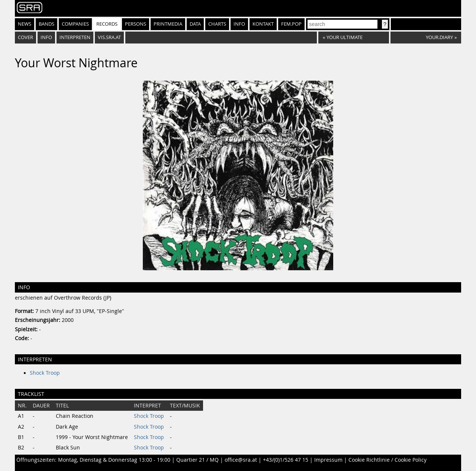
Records (107, 24)
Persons (136, 24)
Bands (46, 24)
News (25, 24)
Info (239, 24)
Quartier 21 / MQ (197, 460)
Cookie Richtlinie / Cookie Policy (387, 460)
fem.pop (291, 24)
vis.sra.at (109, 37)
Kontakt (263, 24)
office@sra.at (241, 460)
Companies (75, 24)
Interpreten (75, 37)
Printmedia (168, 24)
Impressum (328, 460)
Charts (217, 24)
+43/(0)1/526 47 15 (286, 460)
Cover (25, 37)
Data (195, 24)
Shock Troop (45, 373)
